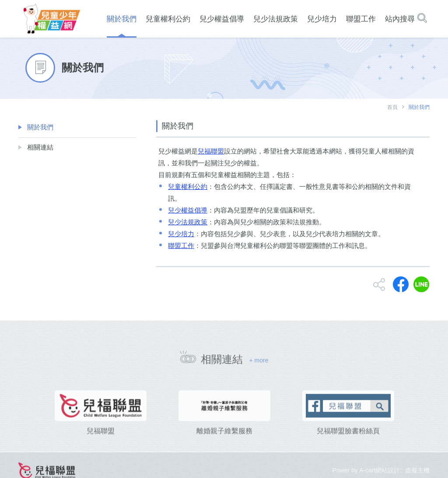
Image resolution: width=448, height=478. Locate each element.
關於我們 (40, 127)
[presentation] (21, 425)
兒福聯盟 (211, 151)
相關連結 (40, 147)
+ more (259, 363)
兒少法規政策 (188, 222)
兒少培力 (181, 234)
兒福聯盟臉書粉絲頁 (348, 442)
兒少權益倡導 (188, 210)
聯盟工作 (181, 246)
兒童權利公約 (188, 187)
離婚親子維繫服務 (224, 442)
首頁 (392, 107)
